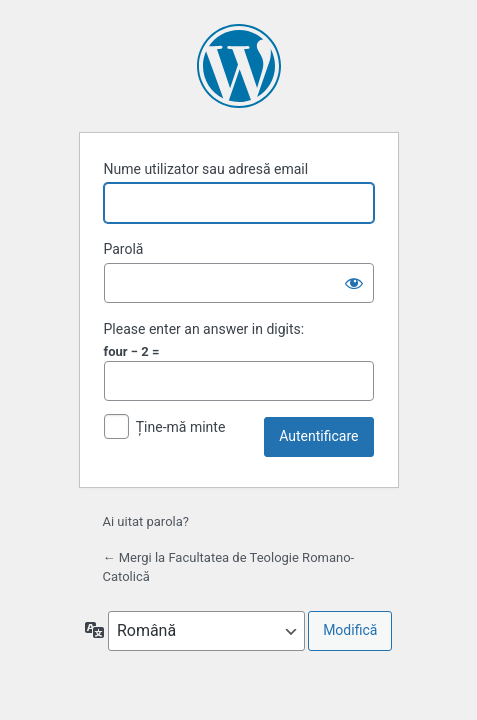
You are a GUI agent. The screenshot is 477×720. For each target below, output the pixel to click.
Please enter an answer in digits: (204, 329)
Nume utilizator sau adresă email (206, 169)
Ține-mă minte (181, 427)
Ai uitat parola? (146, 521)
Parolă (124, 249)
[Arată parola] (354, 283)
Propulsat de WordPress (239, 66)
